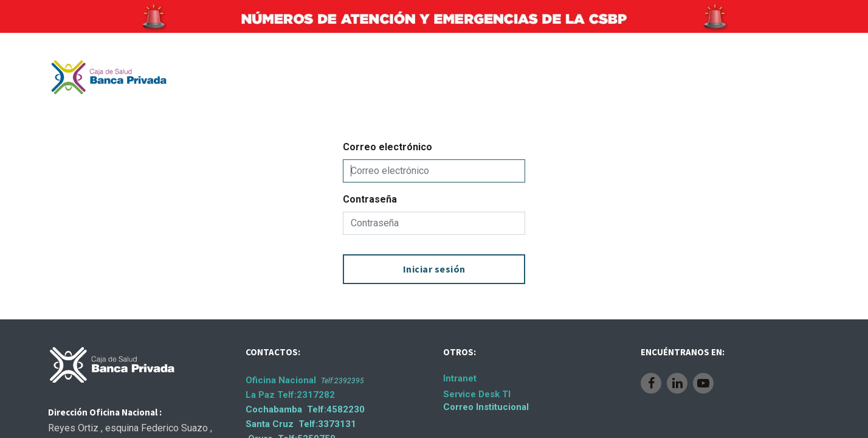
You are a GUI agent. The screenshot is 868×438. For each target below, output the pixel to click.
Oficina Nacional (305, 380)
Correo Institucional (486, 407)
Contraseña (370, 199)
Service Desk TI (477, 394)
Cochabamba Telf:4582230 (305, 409)
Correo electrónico (387, 147)
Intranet (460, 378)
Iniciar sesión (434, 269)
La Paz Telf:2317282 (290, 395)
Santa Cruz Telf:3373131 (301, 424)
